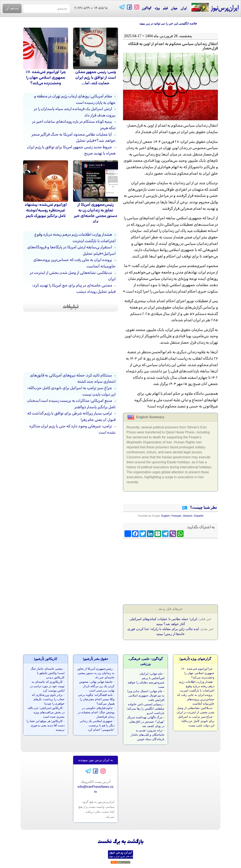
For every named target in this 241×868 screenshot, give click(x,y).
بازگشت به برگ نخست (121, 842)
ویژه (157, 9)
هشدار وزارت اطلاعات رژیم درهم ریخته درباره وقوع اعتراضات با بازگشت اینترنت (197, 686)
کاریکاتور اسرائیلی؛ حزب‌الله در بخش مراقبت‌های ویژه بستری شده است (46, 712)
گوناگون (147, 9)
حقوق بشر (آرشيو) (96, 659)
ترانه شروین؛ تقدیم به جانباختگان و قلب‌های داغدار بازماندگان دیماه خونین (148, 735)
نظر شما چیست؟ (203, 508)
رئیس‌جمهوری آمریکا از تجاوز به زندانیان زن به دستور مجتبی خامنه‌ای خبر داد (96, 673)
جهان (174, 9)
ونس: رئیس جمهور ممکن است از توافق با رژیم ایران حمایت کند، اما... (96, 77)
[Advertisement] (187, 570)
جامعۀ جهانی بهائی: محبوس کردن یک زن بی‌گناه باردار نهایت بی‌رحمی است (97, 686)
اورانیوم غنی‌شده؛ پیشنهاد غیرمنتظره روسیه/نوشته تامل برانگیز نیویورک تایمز (46, 210)
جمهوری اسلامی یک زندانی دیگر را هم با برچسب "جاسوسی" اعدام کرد (97, 725)
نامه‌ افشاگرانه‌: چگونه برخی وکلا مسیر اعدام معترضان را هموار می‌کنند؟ (96, 699)
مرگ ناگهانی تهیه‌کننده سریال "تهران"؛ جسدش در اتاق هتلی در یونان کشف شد (146, 722)
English (165, 516)
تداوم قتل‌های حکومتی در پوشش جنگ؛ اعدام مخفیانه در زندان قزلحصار (96, 712)
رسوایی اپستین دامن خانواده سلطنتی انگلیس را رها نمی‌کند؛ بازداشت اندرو (145, 709)
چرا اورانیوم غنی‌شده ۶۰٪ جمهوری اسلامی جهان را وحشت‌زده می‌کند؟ (46, 77)
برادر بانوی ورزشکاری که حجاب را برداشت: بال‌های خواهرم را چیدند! (48, 699)
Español (199, 516)
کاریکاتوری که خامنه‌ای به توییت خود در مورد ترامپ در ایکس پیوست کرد (47, 686)
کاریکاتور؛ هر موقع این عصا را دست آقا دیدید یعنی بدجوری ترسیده (46, 725)
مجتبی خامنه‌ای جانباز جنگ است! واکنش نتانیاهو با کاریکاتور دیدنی (48, 673)
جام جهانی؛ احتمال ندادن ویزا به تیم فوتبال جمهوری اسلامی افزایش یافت (146, 695)
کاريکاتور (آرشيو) (46, 659)
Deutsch (188, 516)
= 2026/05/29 (89, 9)
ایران (184, 9)
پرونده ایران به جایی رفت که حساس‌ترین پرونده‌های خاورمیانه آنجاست (196, 699)
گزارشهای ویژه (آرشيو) (196, 659)
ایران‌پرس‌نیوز (215, 8)
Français (176, 516)
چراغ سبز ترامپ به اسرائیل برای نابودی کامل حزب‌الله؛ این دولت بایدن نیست (196, 721)
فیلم (165, 9)
